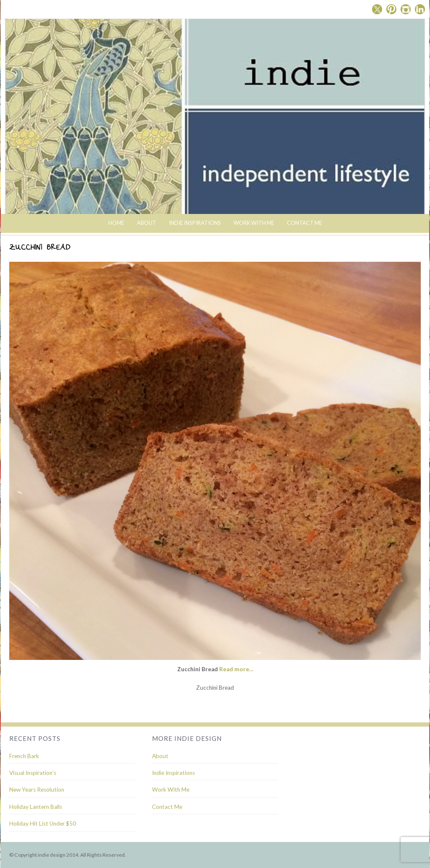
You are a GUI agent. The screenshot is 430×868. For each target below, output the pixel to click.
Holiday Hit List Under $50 (43, 824)
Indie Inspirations (173, 773)
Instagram (406, 9)
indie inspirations (195, 223)
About (147, 223)
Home (116, 223)
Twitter (377, 9)
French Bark (24, 756)
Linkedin (420, 9)
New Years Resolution (37, 790)
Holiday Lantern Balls (36, 807)
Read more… (236, 669)
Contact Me (304, 223)
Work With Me (254, 223)
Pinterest (391, 9)
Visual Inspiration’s (33, 773)
